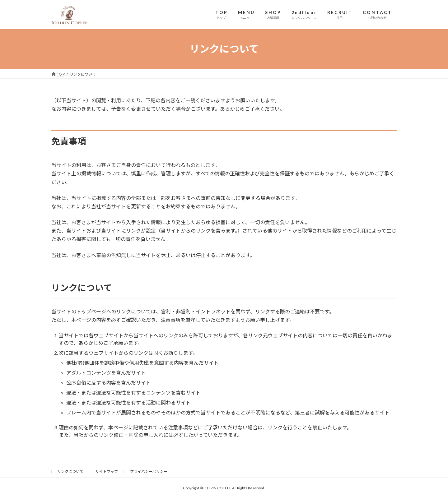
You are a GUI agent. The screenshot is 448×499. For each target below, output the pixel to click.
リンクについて (70, 471)
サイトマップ (107, 471)
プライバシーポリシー (149, 471)
